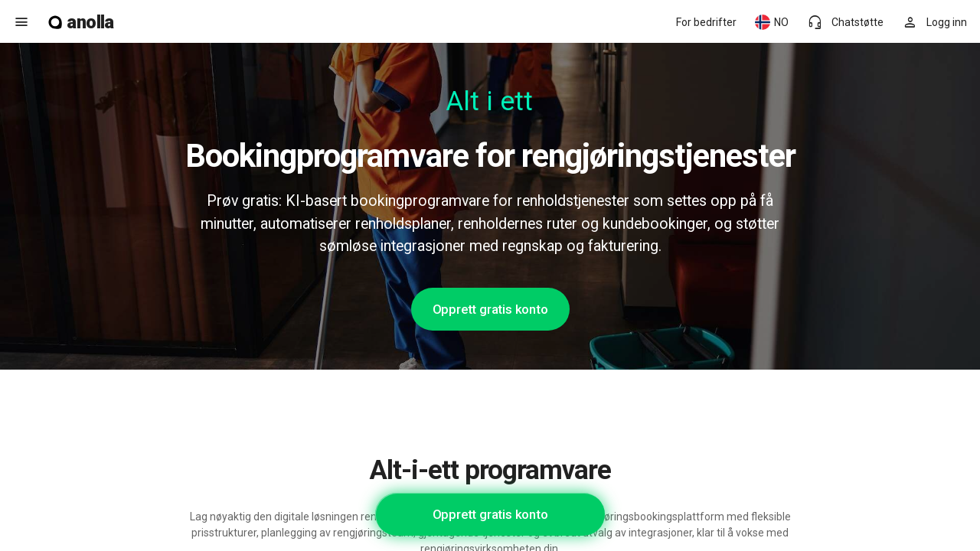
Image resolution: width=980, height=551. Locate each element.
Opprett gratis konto (490, 309)
